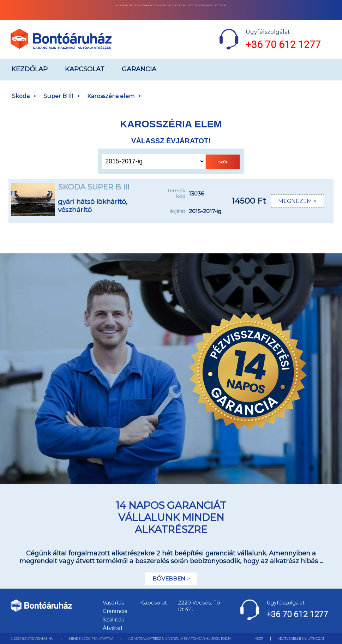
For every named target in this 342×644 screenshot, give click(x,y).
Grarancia (115, 611)
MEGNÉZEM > (297, 201)
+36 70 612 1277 (283, 45)
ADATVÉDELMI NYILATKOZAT (301, 639)
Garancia (139, 69)
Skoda (21, 96)
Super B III (58, 96)
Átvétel (112, 628)
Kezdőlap (29, 69)
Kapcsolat (85, 69)
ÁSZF (259, 639)
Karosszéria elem (111, 96)
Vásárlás (113, 603)
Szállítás (113, 619)
